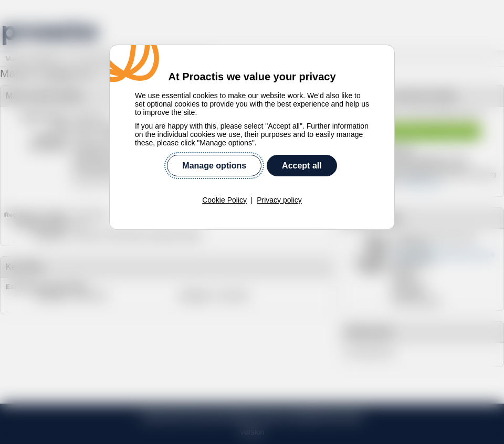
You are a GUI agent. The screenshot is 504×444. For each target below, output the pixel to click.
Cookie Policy (224, 200)
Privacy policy (279, 200)
